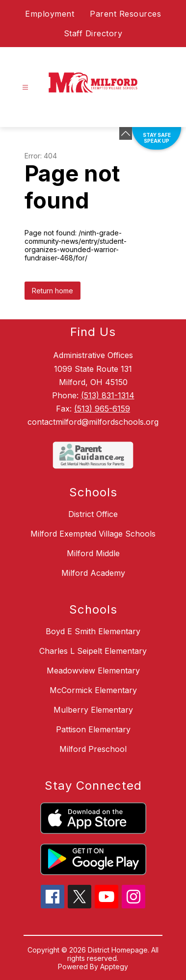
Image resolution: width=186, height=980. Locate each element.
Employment (50, 14)
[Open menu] (25, 88)
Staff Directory (93, 33)
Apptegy (114, 967)
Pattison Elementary (93, 729)
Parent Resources (125, 14)
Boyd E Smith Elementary (93, 631)
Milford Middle (93, 553)
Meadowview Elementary (93, 671)
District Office (93, 514)
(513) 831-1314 (108, 395)
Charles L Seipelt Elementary (93, 651)
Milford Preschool (93, 749)
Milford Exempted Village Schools (93, 534)
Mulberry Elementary (93, 710)
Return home (53, 291)
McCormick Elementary (93, 690)
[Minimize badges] (126, 133)
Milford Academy (93, 573)
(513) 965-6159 (102, 409)
